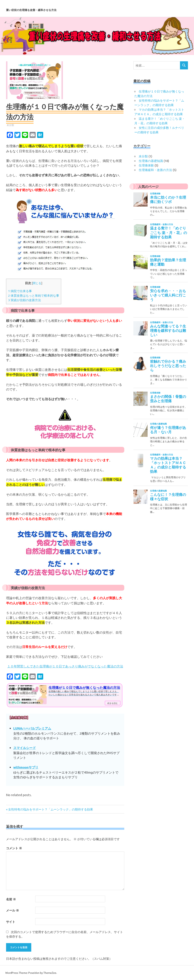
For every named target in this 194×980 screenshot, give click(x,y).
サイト (11, 922)
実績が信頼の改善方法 (25, 300)
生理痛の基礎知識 (151, 161)
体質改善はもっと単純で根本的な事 (34, 295)
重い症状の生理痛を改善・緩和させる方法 (75, 8)
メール (13, 910)
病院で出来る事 (20, 291)
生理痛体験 (146, 165)
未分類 (10, 125)
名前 (11, 899)
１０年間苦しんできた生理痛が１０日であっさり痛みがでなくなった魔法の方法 (65, 666)
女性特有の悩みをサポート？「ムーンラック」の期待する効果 (50, 809)
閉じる (37, 283)
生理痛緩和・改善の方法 (155, 170)
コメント (14, 848)
